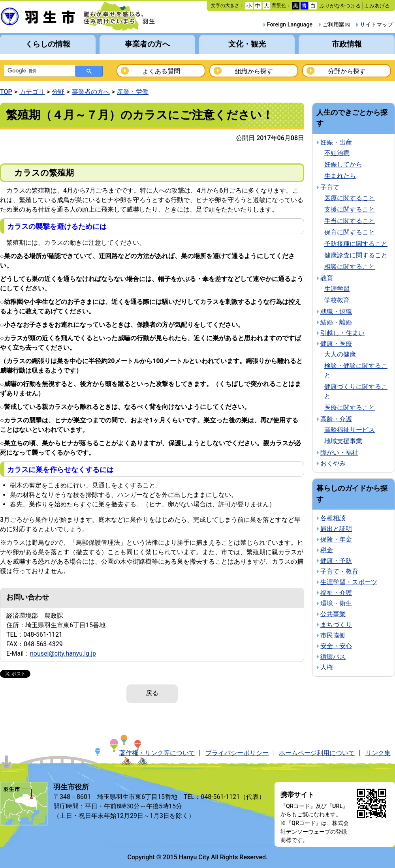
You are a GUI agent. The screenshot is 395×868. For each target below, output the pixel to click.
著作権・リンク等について (157, 753)
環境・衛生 (336, 603)
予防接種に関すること (356, 244)
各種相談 (333, 518)
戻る (152, 693)
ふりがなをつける (340, 6)
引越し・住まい (342, 333)
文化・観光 (247, 44)
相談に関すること (350, 267)
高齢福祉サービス (350, 430)
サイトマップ (376, 25)
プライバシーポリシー (237, 753)
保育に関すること (350, 232)
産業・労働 (133, 92)
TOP (6, 92)
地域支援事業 (343, 441)
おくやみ (333, 463)
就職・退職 (336, 312)
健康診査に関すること (356, 255)
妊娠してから (343, 164)
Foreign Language (290, 25)
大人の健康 (340, 354)
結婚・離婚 (336, 322)
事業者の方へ (147, 44)
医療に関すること (350, 198)
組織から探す (254, 71)
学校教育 (337, 300)
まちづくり (336, 625)
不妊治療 (337, 153)
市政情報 (347, 44)
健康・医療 (336, 344)
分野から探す (347, 71)
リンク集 (378, 753)
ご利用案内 (336, 25)
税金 (327, 550)
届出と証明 (336, 529)
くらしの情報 (48, 44)
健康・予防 (336, 561)
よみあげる (377, 6)
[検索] (39, 71)
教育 (327, 278)
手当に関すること (350, 221)
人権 (327, 667)
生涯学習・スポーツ (349, 582)
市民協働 (333, 635)
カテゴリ (32, 92)
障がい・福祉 (339, 453)
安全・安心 (336, 646)
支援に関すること (350, 209)
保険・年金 (336, 539)
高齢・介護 (336, 419)
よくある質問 (161, 71)
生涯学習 (337, 289)
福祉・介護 (336, 593)
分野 (58, 92)
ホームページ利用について (317, 753)
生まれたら (340, 176)
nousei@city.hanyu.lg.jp (63, 653)
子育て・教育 (339, 571)
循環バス (333, 657)
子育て (330, 187)
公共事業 (333, 614)
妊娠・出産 (336, 142)
